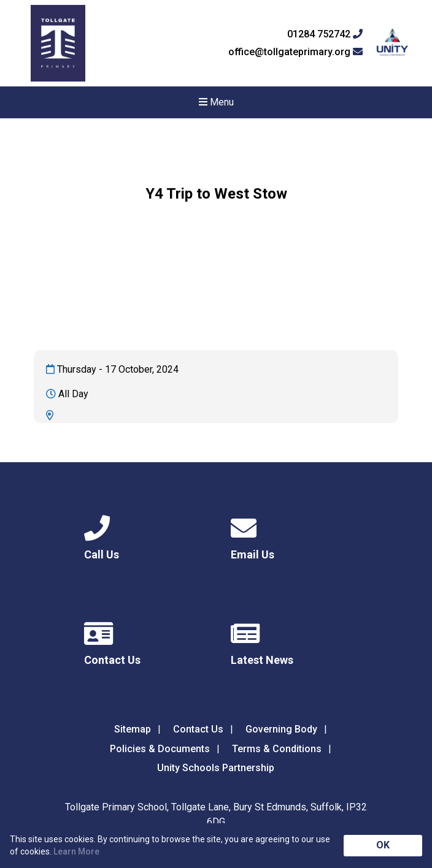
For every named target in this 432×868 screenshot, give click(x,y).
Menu (216, 102)
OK (383, 845)
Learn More (76, 851)
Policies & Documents (160, 749)
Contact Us (198, 729)
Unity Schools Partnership (216, 768)
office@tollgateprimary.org (295, 52)
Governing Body (281, 729)
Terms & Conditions (277, 749)
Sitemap (133, 729)
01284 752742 (325, 34)
